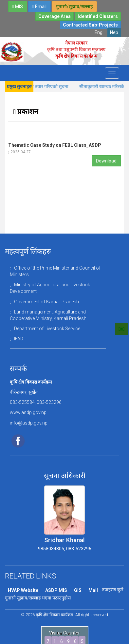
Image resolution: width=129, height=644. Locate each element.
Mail (92, 593)
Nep (114, 32)
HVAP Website (23, 593)
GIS (77, 593)
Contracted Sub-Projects (90, 25)
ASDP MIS (55, 593)
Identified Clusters (98, 16)
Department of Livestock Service (45, 331)
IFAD (17, 341)
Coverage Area (55, 16)
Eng (99, 32)
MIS (18, 7)
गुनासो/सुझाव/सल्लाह (74, 7)
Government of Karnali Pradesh (44, 303)
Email (39, 7)
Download (106, 161)
